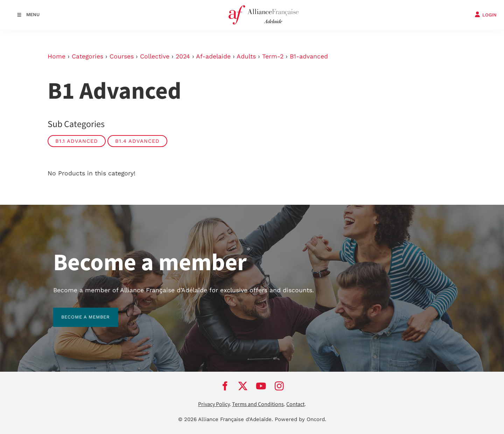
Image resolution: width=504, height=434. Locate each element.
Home (57, 56)
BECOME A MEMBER (78, 312)
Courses (122, 56)
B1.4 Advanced (137, 141)
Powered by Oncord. (300, 419)
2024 (183, 56)
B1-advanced (309, 56)
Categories (87, 56)
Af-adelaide (213, 56)
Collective (155, 56)
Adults (246, 56)
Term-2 (273, 56)
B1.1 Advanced (77, 141)
